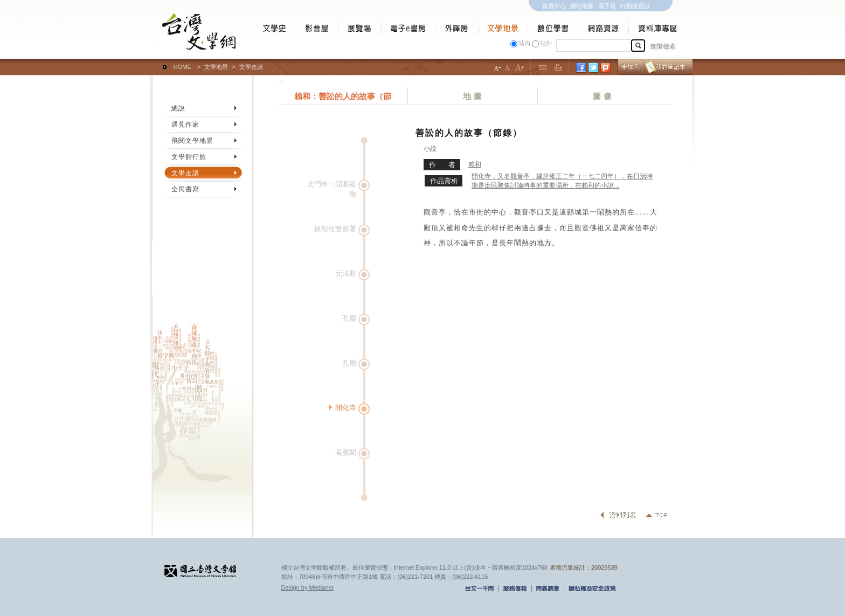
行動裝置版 (635, 6)
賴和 (475, 164)
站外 (546, 43)
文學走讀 (185, 173)
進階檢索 (663, 46)
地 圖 (472, 96)
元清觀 (346, 274)
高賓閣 (346, 452)
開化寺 (346, 408)
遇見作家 (185, 124)
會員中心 (554, 6)
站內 (524, 43)
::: (155, 62)
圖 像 (602, 96)
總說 (178, 108)
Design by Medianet (307, 587)
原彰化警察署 (335, 229)
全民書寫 (185, 189)
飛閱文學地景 (192, 141)
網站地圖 (582, 6)
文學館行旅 (189, 157)
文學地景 (216, 67)
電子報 (607, 6)
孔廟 (349, 318)
